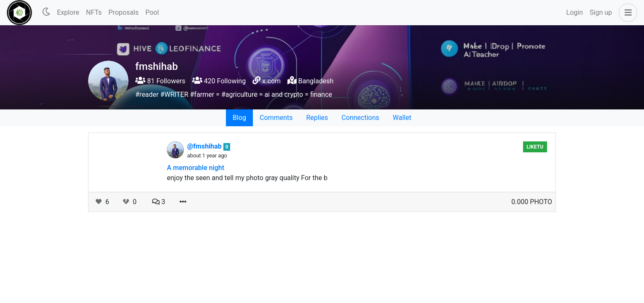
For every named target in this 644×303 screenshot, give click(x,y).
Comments (276, 118)
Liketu (535, 147)
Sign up (601, 12)
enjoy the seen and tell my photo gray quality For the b (247, 178)
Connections (360, 118)
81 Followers (160, 81)
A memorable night (196, 168)
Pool (152, 12)
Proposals (123, 12)
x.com (271, 81)
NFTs (94, 12)
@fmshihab (205, 146)
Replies (317, 118)
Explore (68, 12)
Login (575, 12)
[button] (626, 13)
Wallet (402, 118)
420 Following (219, 81)
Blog (239, 118)
